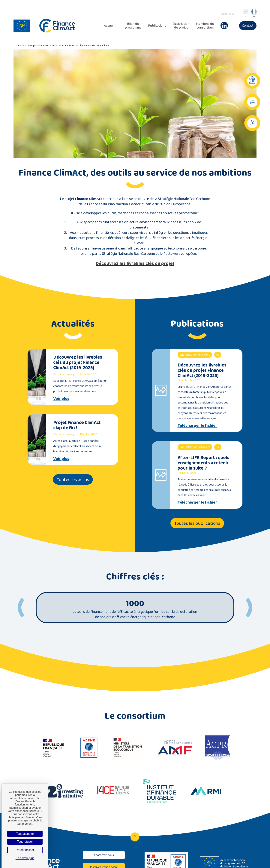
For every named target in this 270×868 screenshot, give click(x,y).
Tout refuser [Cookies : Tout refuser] (25, 842)
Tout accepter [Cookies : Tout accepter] (25, 834)
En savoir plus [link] (25, 858)
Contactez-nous (104, 855)
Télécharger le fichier (197, 425)
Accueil (109, 26)
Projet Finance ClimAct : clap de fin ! (78, 425)
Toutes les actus (73, 479)
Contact (248, 26)
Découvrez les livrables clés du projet (135, 263)
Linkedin (224, 24)
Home (21, 45)
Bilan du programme (133, 26)
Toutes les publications (197, 523)
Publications (157, 26)
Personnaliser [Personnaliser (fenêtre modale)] (25, 850)
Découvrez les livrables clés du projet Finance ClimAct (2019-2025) (78, 362)
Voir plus (61, 398)
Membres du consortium (205, 26)
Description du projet (181, 26)
